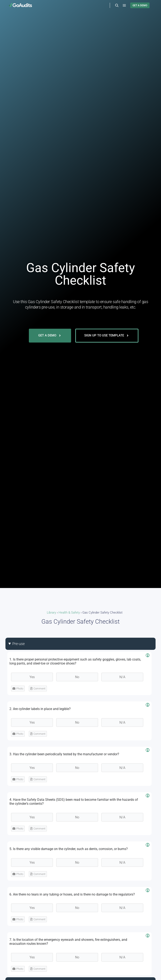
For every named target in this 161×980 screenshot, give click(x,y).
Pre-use (19, 644)
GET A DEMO (140, 5)
